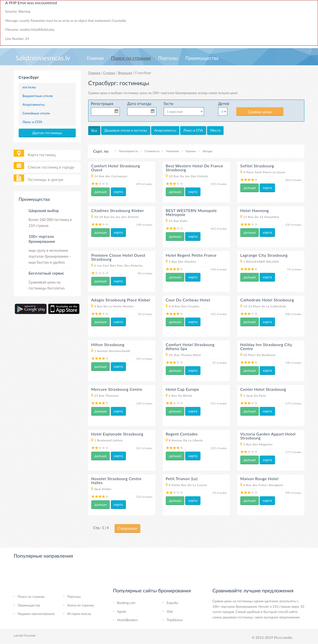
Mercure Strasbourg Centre (117, 389)
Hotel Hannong (255, 210)
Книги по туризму (81, 605)
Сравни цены (260, 112)
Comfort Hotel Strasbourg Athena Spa (190, 346)
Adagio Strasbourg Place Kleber (121, 300)
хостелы (29, 87)
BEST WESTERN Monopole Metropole (191, 212)
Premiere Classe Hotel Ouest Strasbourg (118, 257)
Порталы (168, 58)
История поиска (79, 614)
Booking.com (126, 603)
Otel (170, 611)
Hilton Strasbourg (108, 344)
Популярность (129, 151)
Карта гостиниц (42, 155)
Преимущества (202, 58)
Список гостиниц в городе (51, 167)
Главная (95, 58)
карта (119, 192)
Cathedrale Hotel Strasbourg (267, 300)
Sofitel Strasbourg (257, 166)
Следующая (127, 528)
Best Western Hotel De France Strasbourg (194, 168)
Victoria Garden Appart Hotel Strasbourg (268, 436)
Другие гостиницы (47, 133)
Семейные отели (36, 113)
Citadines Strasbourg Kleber (118, 210)
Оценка (191, 151)
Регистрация (102, 104)
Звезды (207, 151)
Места (215, 130)
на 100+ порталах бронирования (172, 93)
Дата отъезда (139, 104)
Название (172, 151)
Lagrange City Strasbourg (264, 255)
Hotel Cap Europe (182, 389)
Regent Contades (182, 434)
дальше (100, 192)
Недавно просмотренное (36, 614)
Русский (30, 635)
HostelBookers (127, 620)
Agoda (122, 611)
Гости (169, 104)
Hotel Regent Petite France (191, 255)
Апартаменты (34, 104)
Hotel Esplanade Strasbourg (117, 434)
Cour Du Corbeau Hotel (188, 300)
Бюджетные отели (38, 96)
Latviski (19, 635)
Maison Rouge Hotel (259, 479)
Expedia (172, 603)
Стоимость (152, 151)
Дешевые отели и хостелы (126, 130)
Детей (223, 104)
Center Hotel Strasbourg (263, 389)
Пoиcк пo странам (131, 58)
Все (94, 130)
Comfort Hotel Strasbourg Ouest (116, 168)
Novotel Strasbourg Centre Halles (116, 481)
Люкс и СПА (32, 122)
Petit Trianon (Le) (182, 479)
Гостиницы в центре (46, 180)
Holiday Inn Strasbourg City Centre (266, 346)
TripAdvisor (175, 620)
